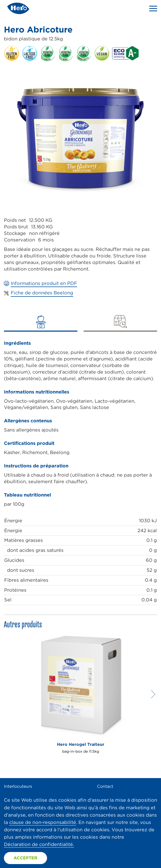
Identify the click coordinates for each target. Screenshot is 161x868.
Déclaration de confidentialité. (39, 844)
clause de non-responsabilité (43, 822)
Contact (105, 786)
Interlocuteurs (18, 786)
